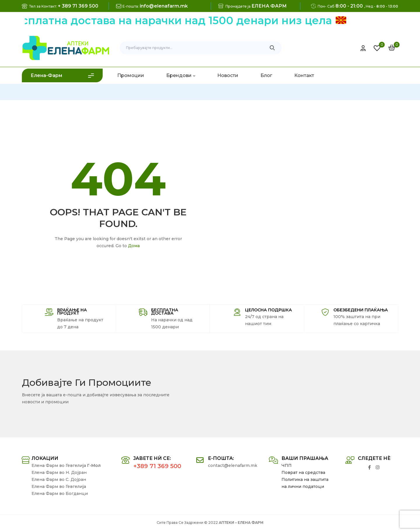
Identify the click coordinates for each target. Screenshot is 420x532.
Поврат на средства (303, 472)
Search (272, 48)
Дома (134, 246)
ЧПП (287, 465)
